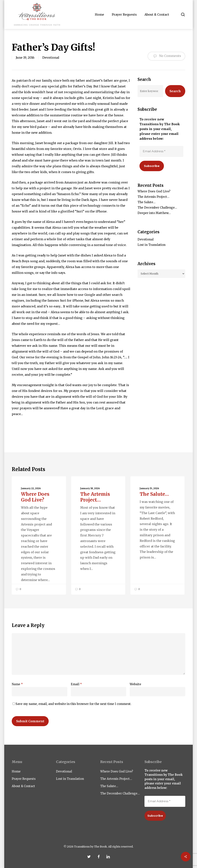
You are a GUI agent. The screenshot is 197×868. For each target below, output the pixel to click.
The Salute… (146, 202)
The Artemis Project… (153, 197)
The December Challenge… (157, 208)
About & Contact (23, 786)
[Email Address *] (161, 151)
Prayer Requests (24, 779)
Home (16, 771)
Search (175, 91)
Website (135, 684)
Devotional (51, 58)
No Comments (166, 56)
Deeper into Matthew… (154, 213)
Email (76, 684)
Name (17, 684)
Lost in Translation (152, 245)
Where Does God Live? (154, 191)
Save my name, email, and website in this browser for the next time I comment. (73, 704)
